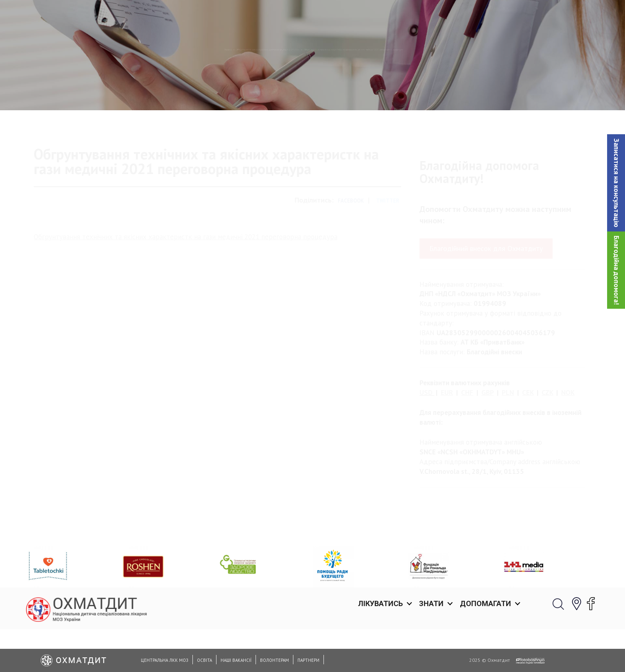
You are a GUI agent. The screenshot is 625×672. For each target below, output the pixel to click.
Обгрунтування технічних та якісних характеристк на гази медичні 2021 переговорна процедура (186, 271)
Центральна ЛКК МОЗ (165, 660)
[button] (616, 183)
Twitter (388, 235)
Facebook (351, 235)
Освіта (204, 660)
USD (426, 427)
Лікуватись (380, 16)
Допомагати (485, 16)
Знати (431, 16)
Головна (60, 92)
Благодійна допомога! (616, 270)
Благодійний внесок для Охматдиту (486, 283)
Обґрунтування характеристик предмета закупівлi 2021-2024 (179, 92)
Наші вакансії (236, 660)
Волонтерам (274, 660)
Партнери (308, 660)
